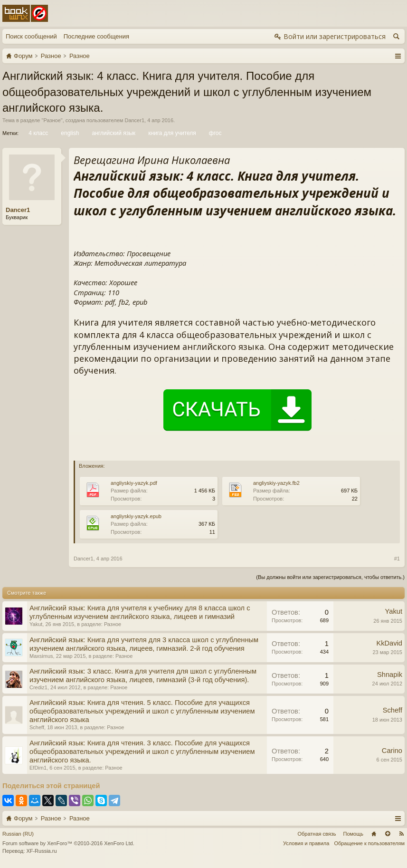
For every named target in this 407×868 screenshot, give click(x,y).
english (69, 133)
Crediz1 (38, 687)
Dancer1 (134, 120)
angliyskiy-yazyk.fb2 (276, 483)
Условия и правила (306, 843)
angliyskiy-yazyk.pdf (134, 483)
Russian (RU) (18, 834)
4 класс (38, 133)
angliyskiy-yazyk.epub (136, 516)
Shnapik (390, 675)
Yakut (36, 624)
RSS (401, 834)
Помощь (354, 834)
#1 (397, 559)
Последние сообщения (96, 36)
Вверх (388, 834)
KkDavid (389, 643)
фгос (215, 133)
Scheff (37, 727)
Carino (392, 751)
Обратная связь (317, 834)
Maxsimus (41, 656)
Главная (374, 834)
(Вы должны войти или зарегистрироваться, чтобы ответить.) (330, 577)
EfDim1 (38, 768)
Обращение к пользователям (369, 843)
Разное (52, 120)
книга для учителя (171, 133)
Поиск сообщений (31, 36)
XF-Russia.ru (41, 851)
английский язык (113, 133)
